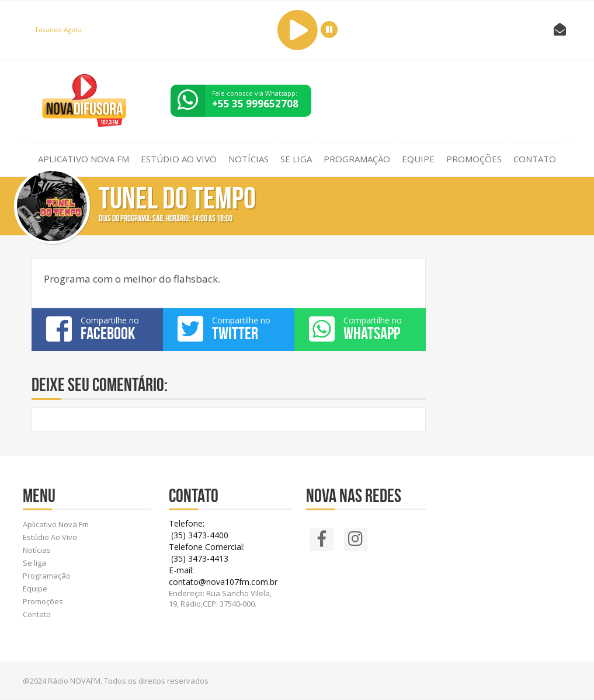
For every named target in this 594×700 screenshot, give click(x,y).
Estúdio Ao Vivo (179, 159)
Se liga (296, 159)
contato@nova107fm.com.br (223, 582)
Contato (535, 159)
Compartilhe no (97, 329)
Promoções (474, 159)
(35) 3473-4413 (199, 558)
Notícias (249, 159)
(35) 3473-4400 (199, 535)
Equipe (418, 159)
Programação (357, 159)
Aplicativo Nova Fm (84, 159)
